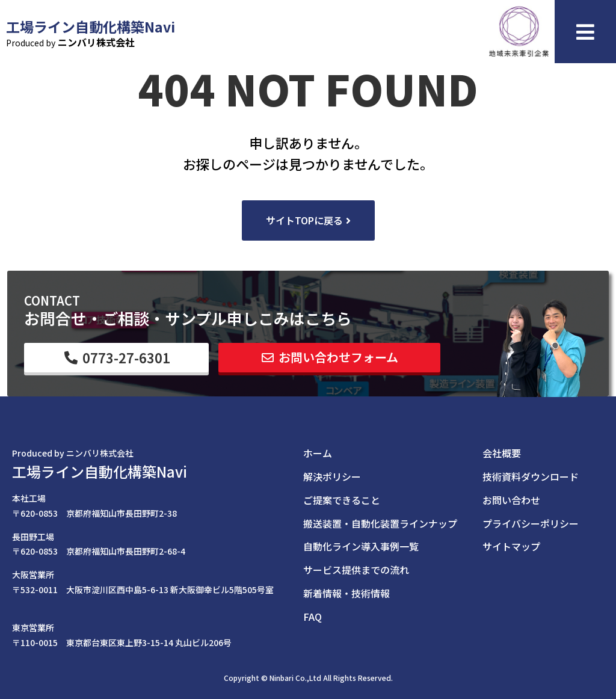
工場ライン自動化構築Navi (100, 471)
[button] (308, 220)
